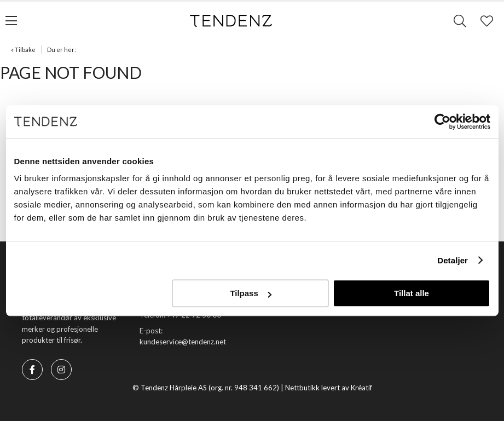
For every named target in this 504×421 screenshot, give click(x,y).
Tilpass (250, 293)
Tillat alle (412, 293)
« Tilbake (23, 50)
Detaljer (453, 260)
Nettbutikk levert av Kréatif (329, 388)
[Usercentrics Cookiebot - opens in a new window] (442, 122)
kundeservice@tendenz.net (183, 342)
